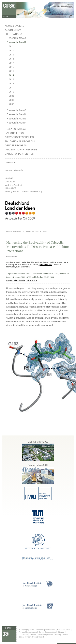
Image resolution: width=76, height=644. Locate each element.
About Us (40, 630)
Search (41, 637)
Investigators (14, 133)
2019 (11, 55)
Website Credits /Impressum (13, 187)
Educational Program (20, 141)
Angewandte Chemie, (16, 280)
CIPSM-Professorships (19, 137)
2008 (11, 100)
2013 (11, 79)
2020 (11, 51)
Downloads (10, 163)
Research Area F (16, 123)
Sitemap (9, 178)
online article (32, 280)
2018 (11, 59)
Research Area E (16, 119)
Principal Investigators (28, 632)
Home (9, 232)
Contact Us (23, 634)
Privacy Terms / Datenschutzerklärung (24, 192)
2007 (11, 104)
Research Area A (16, 38)
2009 (11, 96)
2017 (11, 63)
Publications (13, 34)
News (32, 630)
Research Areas (16, 129)
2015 (11, 71)
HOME (6, 17)
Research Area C (16, 110)
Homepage (23, 630)
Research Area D (16, 114)
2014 (11, 75)
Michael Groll (46, 265)
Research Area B (16, 42)
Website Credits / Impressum (41, 634)
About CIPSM (13, 30)
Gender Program (16, 145)
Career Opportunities (19, 154)
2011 (11, 88)
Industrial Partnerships (21, 150)
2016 (11, 67)
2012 (11, 84)
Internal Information (14, 170)
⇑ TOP (8, 628)
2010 (11, 92)
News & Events (14, 26)
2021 (11, 46)
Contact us (10, 182)
